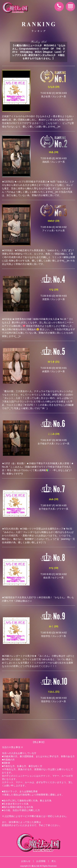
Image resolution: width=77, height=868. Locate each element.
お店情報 (41, 861)
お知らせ (26, 861)
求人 (54, 861)
